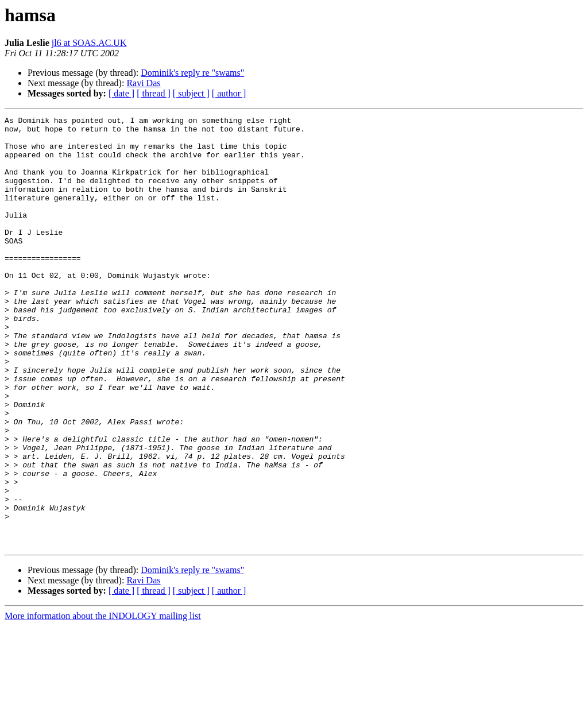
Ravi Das (143, 83)
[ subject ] (191, 93)
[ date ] (121, 93)
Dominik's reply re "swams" (192, 73)
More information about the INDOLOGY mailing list (103, 702)
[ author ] (229, 93)
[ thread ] (154, 93)
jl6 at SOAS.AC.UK (89, 43)
